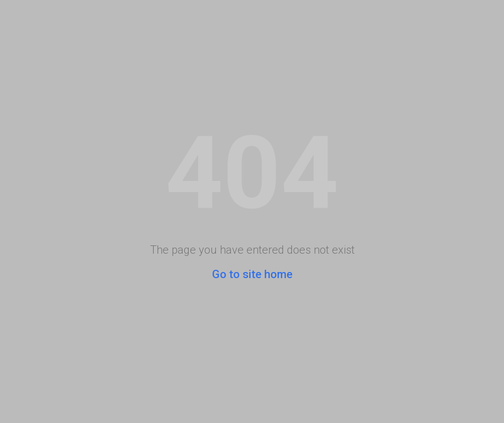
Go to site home (252, 274)
